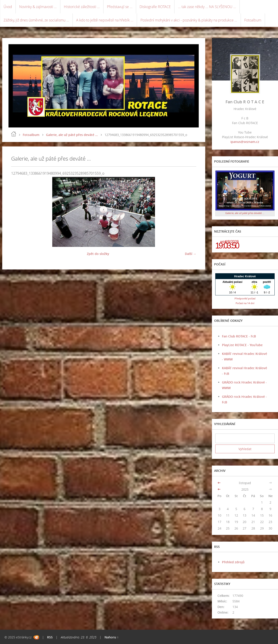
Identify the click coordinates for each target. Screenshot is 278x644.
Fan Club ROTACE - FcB (239, 336)
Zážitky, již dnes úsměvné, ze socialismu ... (36, 20)
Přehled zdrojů (233, 562)
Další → (191, 254)
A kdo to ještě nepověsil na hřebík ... (105, 20)
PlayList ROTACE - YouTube (242, 345)
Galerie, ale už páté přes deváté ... (72, 135)
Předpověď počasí (245, 298)
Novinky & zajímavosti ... (38, 7)
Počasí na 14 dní (245, 303)
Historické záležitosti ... (82, 7)
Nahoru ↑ (112, 637)
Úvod (8, 7)
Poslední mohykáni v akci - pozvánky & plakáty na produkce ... (189, 20)
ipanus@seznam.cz (245, 142)
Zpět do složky (98, 254)
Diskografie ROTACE (155, 7)
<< (219, 483)
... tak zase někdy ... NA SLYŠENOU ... (207, 7)
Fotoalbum (253, 20)
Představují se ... (120, 7)
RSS (50, 637)
